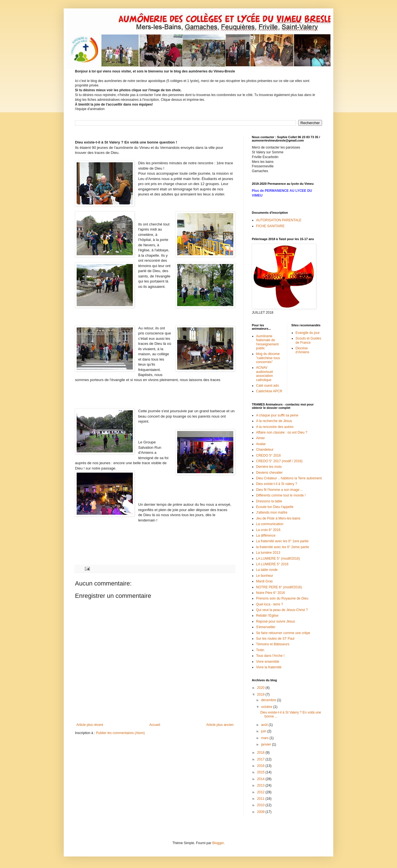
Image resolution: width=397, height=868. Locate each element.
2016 (261, 766)
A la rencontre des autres (275, 427)
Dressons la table (269, 501)
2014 (261, 779)
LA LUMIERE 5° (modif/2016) (278, 559)
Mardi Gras (264, 581)
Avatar (261, 444)
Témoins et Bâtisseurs (273, 644)
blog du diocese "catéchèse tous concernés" (268, 358)
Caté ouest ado (267, 386)
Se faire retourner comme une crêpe (283, 633)
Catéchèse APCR (269, 391)
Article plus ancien (220, 725)
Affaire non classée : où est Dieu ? (282, 432)
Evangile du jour (308, 333)
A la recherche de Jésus (274, 421)
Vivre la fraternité (269, 667)
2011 (261, 799)
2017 (261, 759)
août (265, 725)
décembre (269, 700)
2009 (261, 812)
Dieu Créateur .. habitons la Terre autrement (289, 478)
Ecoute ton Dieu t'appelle (275, 507)
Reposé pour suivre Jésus (276, 621)
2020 (261, 688)
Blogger (218, 843)
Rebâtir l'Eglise (267, 616)
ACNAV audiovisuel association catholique (264, 374)
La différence (266, 536)
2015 (261, 772)
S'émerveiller (266, 627)
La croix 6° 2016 (268, 530)
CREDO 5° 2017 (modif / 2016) (279, 461)
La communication (270, 524)
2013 (261, 785)
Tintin (260, 650)
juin (264, 731)
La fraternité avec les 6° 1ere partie (282, 541)
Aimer (260, 438)
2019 (261, 694)
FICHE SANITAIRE (270, 226)
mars (265, 738)
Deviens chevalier (269, 473)
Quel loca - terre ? (270, 604)
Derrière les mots (269, 467)
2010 (261, 805)
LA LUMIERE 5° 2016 (272, 564)
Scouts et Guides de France (308, 340)
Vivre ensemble (268, 662)
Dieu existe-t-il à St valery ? (277, 484)
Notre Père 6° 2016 (271, 593)
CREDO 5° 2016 (268, 455)
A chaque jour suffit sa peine (277, 415)
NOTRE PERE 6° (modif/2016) (279, 587)
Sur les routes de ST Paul (275, 639)
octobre (267, 707)
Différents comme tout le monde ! (281, 495)
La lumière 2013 (268, 553)
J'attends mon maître (272, 512)
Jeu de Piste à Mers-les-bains (278, 518)
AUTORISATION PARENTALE (279, 220)
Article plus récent (90, 725)
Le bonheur (265, 576)
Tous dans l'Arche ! (270, 656)
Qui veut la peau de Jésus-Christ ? (282, 610)
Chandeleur (265, 450)
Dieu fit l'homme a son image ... (280, 490)
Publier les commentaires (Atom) (120, 733)
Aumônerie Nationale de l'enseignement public (267, 342)
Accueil (155, 725)
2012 (261, 792)
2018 (261, 753)
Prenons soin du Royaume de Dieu (282, 598)
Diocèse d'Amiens (303, 350)
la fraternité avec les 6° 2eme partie (283, 547)
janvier (267, 744)
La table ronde (267, 570)
